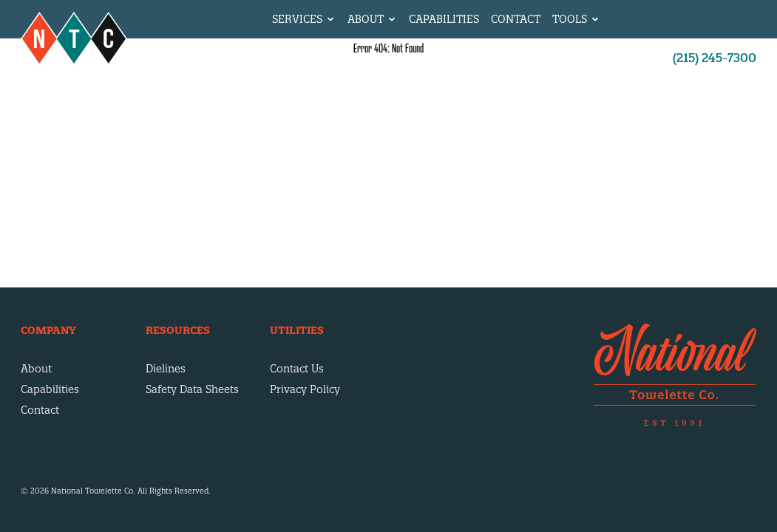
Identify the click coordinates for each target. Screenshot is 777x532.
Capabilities (444, 19)
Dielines (166, 369)
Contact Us (297, 369)
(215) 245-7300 (715, 58)
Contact (516, 19)
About (36, 369)
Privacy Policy (305, 389)
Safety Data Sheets (192, 389)
